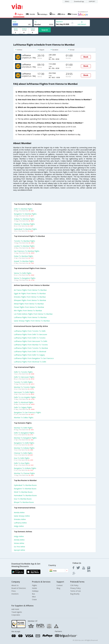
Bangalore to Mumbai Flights (25, 214)
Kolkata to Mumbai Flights (24, 219)
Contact (60, 585)
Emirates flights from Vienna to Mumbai (30, 297)
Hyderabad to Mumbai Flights (25, 229)
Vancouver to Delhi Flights (24, 392)
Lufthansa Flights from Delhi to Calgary (29, 355)
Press (14, 591)
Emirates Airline (20, 519)
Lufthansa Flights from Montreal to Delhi (30, 362)
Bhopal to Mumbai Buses (24, 502)
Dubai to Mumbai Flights (24, 256)
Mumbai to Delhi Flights (23, 428)
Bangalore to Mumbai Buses (25, 489)
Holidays (35, 591)
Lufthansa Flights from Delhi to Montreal (30, 351)
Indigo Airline (19, 526)
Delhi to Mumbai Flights (23, 209)
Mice (34, 597)
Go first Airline (19, 547)
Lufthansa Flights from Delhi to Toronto (30, 338)
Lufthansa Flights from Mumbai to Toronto (31, 345)
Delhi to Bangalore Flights (24, 433)
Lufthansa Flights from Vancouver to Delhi (31, 341)
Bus (33, 594)
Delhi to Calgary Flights (23, 407)
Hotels (34, 588)
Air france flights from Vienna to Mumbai (30, 290)
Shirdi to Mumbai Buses (23, 492)
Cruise (34, 599)
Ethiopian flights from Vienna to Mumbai (30, 300)
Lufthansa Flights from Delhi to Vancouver (31, 334)
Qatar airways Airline (22, 516)
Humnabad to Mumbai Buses (25, 495)
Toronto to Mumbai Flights (25, 241)
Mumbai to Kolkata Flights (24, 448)
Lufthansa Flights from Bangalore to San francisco (34, 358)
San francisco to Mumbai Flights (27, 251)
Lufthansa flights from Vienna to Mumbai (30, 317)
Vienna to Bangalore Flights (25, 278)
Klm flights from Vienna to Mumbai (28, 311)
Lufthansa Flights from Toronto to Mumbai (31, 348)
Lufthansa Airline (20, 523)
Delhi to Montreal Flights (24, 402)
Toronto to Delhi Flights (23, 382)
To (36, 22)
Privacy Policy (75, 588)
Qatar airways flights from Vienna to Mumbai (32, 321)
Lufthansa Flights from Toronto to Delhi (30, 331)
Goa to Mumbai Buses (23, 499)
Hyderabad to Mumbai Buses (25, 485)
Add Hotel (15, 609)
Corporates (16, 615)
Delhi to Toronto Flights (23, 372)
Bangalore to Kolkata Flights (25, 468)
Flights (34, 585)
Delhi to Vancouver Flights (24, 377)
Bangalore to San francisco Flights (27, 412)
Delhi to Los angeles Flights (25, 397)
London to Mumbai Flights (24, 246)
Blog (58, 588)
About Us (15, 585)
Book (86, 57)
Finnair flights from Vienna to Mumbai (29, 307)
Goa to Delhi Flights (22, 458)
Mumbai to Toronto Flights (25, 387)
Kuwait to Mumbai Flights (24, 261)
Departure (59, 22)
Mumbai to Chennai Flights (24, 473)
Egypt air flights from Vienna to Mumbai (30, 293)
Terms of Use (76, 591)
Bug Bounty (75, 594)
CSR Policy (74, 585)
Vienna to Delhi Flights (23, 273)
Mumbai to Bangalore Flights (25, 438)
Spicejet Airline (19, 550)
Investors (15, 594)
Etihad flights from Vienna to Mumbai (29, 304)
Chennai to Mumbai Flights (24, 224)
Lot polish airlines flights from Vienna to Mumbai (33, 314)
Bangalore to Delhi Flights (24, 443)
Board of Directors (19, 588)
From (15, 22)
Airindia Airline (19, 512)
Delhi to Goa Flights (22, 463)
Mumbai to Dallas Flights (24, 418)
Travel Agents (17, 612)
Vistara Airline (19, 543)
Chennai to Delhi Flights (23, 453)
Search (45, 30)
